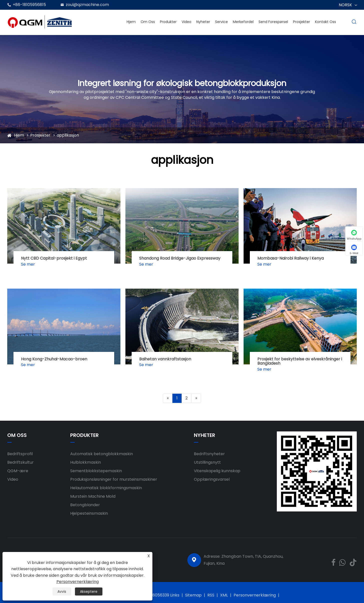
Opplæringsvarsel (212, 479)
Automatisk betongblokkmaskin (102, 454)
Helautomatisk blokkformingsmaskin (106, 488)
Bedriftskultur (20, 462)
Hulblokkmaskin (86, 462)
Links (175, 595)
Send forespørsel (273, 22)
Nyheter (203, 22)
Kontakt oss (326, 22)
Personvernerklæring (255, 595)
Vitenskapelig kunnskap (217, 471)
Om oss (148, 22)
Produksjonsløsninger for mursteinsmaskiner (114, 479)
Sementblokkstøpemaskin (96, 471)
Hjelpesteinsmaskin (89, 513)
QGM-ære (18, 471)
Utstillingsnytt (207, 462)
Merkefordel (243, 22)
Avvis (62, 591)
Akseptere (89, 591)
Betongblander (85, 505)
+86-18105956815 (29, 5)
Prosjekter (302, 22)
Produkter (168, 22)
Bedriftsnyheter (209, 454)
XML (224, 595)
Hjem (131, 22)
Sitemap (193, 595)
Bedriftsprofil (20, 454)
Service (221, 22)
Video (186, 22)
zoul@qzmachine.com (87, 5)
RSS (211, 595)
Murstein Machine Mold (93, 496)
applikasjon (68, 135)
